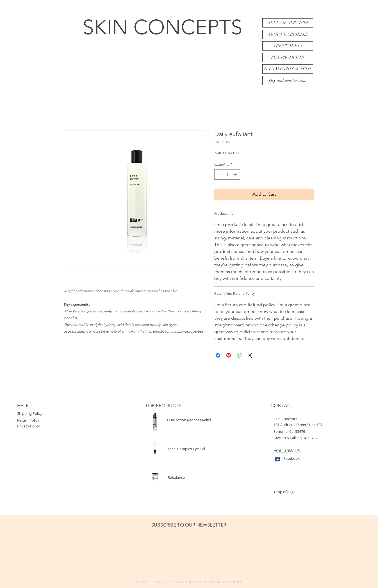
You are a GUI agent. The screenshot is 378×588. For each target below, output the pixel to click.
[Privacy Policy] (55, 426)
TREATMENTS (288, 46)
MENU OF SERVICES (288, 23)
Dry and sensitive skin (288, 80)
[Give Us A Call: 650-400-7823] (318, 438)
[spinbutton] (227, 174)
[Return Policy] (55, 420)
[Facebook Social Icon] (277, 459)
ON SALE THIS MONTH (288, 69)
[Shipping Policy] (55, 414)
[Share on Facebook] (218, 355)
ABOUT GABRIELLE (288, 34)
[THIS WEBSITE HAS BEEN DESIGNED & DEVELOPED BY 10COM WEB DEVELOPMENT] (189, 582)
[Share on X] (250, 355)
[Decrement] (219, 174)
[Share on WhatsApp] (239, 355)
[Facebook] (327, 458)
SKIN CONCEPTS (162, 27)
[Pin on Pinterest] (229, 355)
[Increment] (236, 174)
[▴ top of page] (318, 492)
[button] (318, 419)
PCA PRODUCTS (288, 57)
